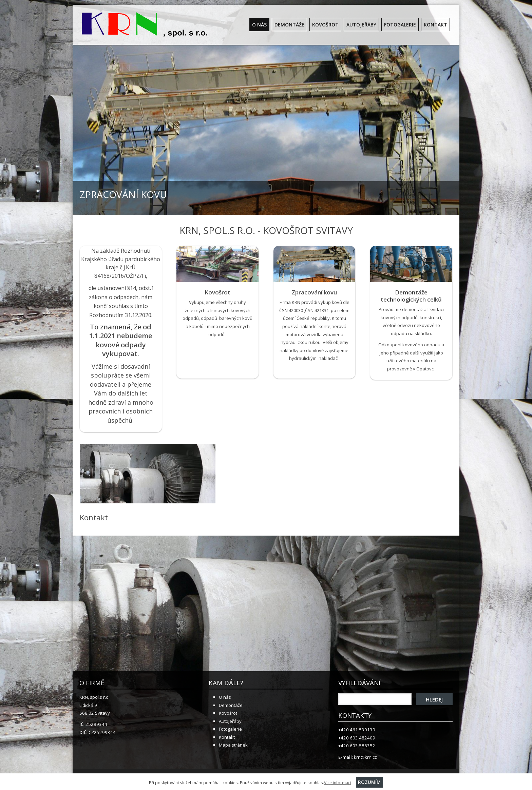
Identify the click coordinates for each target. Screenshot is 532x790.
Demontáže (289, 25)
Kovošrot (325, 25)
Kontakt (435, 25)
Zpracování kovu (314, 292)
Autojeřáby (361, 25)
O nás (259, 25)
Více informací (338, 782)
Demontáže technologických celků (411, 296)
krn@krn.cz (365, 757)
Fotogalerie (400, 25)
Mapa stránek (233, 745)
